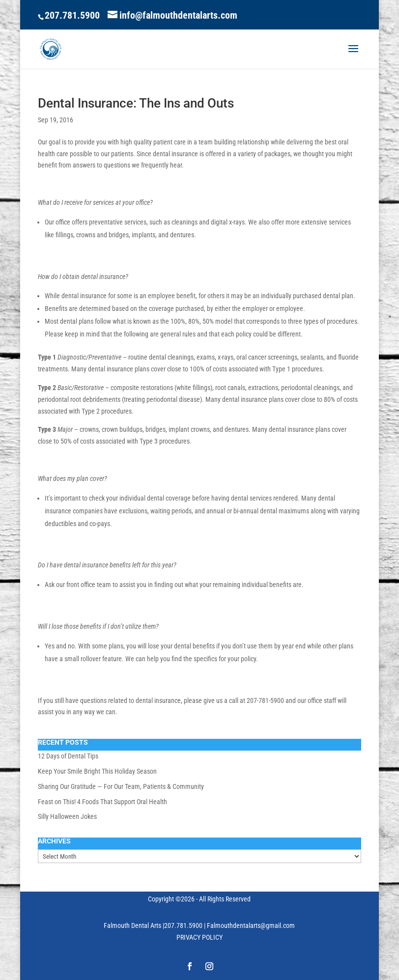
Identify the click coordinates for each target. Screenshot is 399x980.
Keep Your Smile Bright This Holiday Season (97, 771)
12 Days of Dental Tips (68, 756)
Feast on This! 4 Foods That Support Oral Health (102, 802)
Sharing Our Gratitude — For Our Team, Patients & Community (121, 786)
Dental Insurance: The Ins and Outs (136, 103)
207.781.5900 (72, 15)
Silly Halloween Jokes (67, 816)
